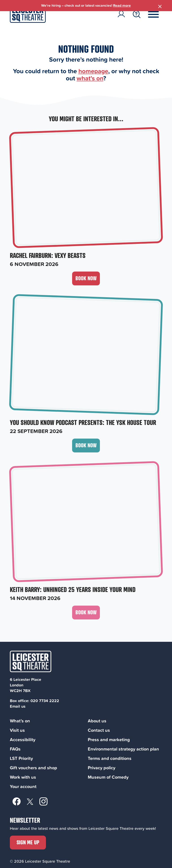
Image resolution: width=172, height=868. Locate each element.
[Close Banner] (160, 6)
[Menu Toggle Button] (157, 14)
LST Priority (21, 758)
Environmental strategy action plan (123, 749)
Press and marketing (109, 739)
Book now (86, 278)
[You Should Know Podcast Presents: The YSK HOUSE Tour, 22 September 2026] (86, 365)
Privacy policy (102, 768)
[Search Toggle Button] (137, 14)
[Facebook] (17, 801)
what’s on (90, 78)
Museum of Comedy (108, 777)
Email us (18, 706)
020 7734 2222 (45, 701)
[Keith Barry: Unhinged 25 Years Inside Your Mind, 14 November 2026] (86, 532)
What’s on (20, 721)
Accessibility (23, 739)
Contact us (99, 730)
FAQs (15, 749)
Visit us (17, 730)
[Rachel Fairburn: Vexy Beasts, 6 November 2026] (86, 198)
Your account (23, 786)
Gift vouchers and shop (33, 768)
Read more (122, 5)
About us (97, 721)
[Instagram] (43, 801)
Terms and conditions (110, 758)
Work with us (23, 777)
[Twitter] (30, 801)
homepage (93, 71)
